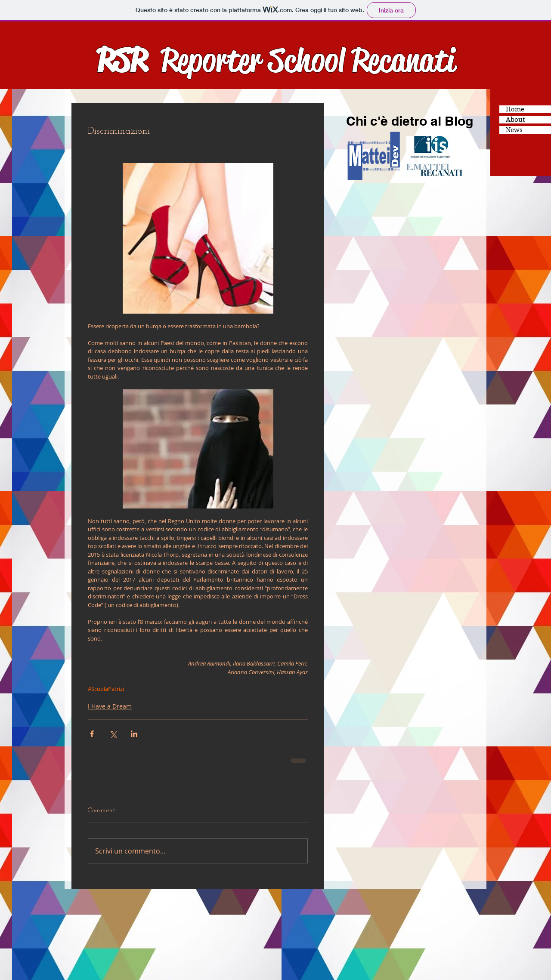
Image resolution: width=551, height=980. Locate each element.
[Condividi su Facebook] (92, 734)
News (514, 130)
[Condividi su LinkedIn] (134, 734)
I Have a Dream (110, 706)
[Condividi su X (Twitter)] (113, 734)
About (515, 120)
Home (515, 109)
